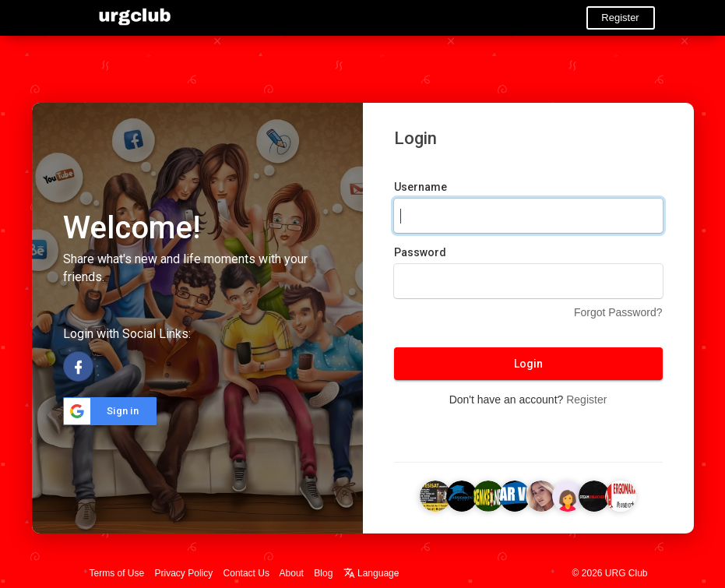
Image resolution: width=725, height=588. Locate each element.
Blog (323, 573)
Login (528, 364)
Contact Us (246, 573)
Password (420, 252)
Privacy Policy (184, 573)
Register (620, 18)
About (292, 573)
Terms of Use (117, 573)
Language (371, 573)
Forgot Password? (618, 312)
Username (421, 187)
